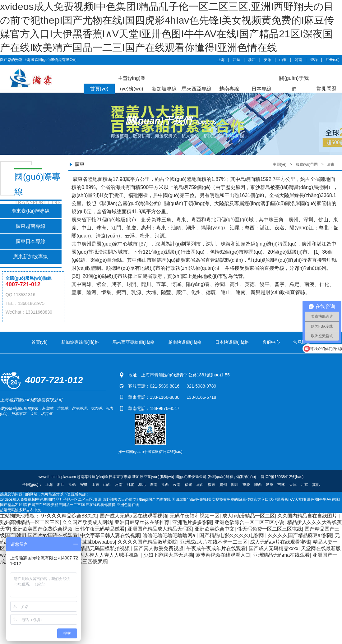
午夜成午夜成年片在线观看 (216, 548)
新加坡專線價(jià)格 (80, 342)
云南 (177, 485)
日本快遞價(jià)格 (232, 342)
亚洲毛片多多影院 (192, 522)
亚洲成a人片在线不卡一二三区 (214, 542)
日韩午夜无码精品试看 (100, 529)
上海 (221, 60)
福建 (188, 485)
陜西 (258, 485)
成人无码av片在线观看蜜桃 (280, 542)
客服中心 (271, 342)
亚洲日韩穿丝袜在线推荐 (142, 522)
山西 (107, 485)
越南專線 (229, 89)
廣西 (200, 485)
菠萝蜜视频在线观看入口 (223, 555)
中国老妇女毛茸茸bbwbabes (84, 542)
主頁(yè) (280, 164)
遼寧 (270, 485)
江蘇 (237, 60)
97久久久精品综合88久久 (69, 516)
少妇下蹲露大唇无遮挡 (168, 555)
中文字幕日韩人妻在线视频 (110, 535)
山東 (283, 60)
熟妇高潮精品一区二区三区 (30, 522)
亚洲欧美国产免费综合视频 (43, 529)
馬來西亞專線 (196, 89)
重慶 (246, 485)
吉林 (281, 485)
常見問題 (326, 89)
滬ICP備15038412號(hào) (282, 477)
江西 (165, 485)
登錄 (314, 60)
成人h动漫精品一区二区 (249, 516)
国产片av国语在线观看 (53, 535)
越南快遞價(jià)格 (185, 342)
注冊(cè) (333, 60)
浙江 (252, 60)
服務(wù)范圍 (307, 164)
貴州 (223, 485)
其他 (316, 485)
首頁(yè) (99, 89)
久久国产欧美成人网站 (87, 522)
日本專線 (261, 89)
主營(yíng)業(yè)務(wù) (132, 83)
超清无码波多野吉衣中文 (21, 510)
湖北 (142, 485)
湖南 (154, 485)
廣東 (331, 164)
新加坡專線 (164, 89)
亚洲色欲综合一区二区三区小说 (249, 522)
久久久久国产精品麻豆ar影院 (300, 535)
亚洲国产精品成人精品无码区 (160, 529)
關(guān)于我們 (294, 83)
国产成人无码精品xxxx (274, 548)
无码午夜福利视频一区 (195, 516)
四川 (235, 485)
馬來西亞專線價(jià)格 (134, 342)
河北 (130, 485)
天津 (293, 485)
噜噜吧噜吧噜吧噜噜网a (170, 535)
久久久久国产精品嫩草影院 (147, 542)
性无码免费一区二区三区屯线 (270, 529)
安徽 (267, 60)
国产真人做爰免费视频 (159, 548)
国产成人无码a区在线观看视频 (134, 516)
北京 (304, 485)
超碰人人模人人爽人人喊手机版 (105, 555)
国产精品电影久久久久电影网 (232, 535)
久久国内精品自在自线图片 (308, 516)
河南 (298, 60)
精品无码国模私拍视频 (105, 548)
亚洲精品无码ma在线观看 (281, 555)
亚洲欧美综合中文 (215, 529)
